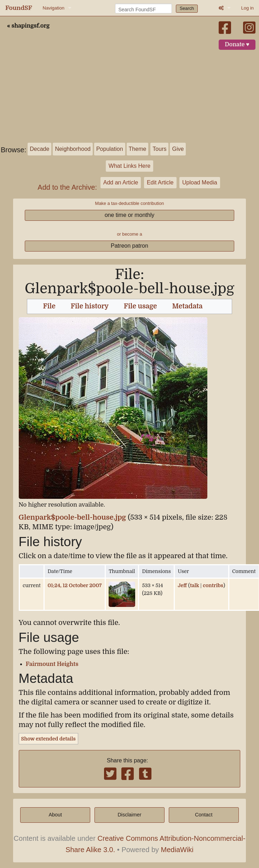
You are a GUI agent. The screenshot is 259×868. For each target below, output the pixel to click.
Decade (39, 149)
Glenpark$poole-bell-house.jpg (73, 517)
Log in (248, 8)
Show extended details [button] (48, 739)
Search (187, 8)
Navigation (54, 8)
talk (195, 585)
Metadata (187, 306)
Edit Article (160, 182)
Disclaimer (129, 815)
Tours (159, 149)
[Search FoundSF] (143, 8)
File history (90, 306)
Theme (138, 149)
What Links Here (129, 166)
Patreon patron (129, 246)
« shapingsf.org (28, 26)
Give (178, 149)
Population (110, 149)
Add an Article (121, 182)
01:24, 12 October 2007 (74, 585)
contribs (213, 585)
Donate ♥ (237, 45)
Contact (204, 815)
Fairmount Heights (52, 664)
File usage (140, 306)
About (55, 815)
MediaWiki (177, 850)
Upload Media (200, 182)
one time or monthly (130, 215)
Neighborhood (73, 149)
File (49, 306)
